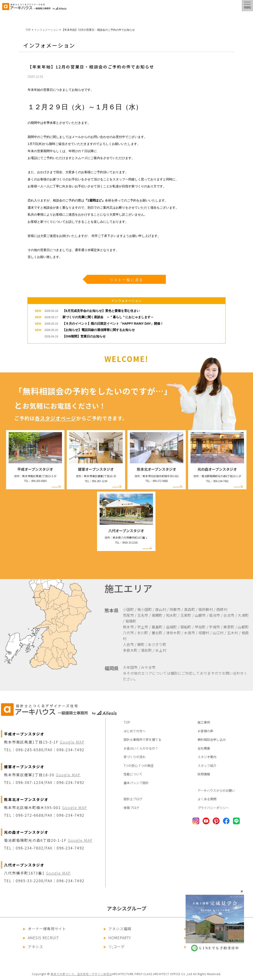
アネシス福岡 (118, 929)
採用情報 (204, 774)
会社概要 (204, 748)
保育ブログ (131, 808)
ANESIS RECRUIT (41, 938)
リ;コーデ (114, 947)
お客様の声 (205, 731)
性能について (133, 774)
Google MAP (72, 742)
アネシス (33, 947)
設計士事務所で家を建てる (142, 739)
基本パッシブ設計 (136, 783)
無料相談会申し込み (212, 739)
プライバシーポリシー (213, 808)
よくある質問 (207, 799)
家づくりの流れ (135, 757)
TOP (28, 30)
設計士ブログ (133, 799)
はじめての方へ (135, 731)
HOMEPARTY (118, 938)
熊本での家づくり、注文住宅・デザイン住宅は (81, 974)
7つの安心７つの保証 (139, 766)
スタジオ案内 (207, 757)
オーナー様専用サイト (45, 929)
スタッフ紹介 (207, 766)
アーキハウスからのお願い (216, 790)
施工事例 (204, 722)
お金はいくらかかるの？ (141, 748)
